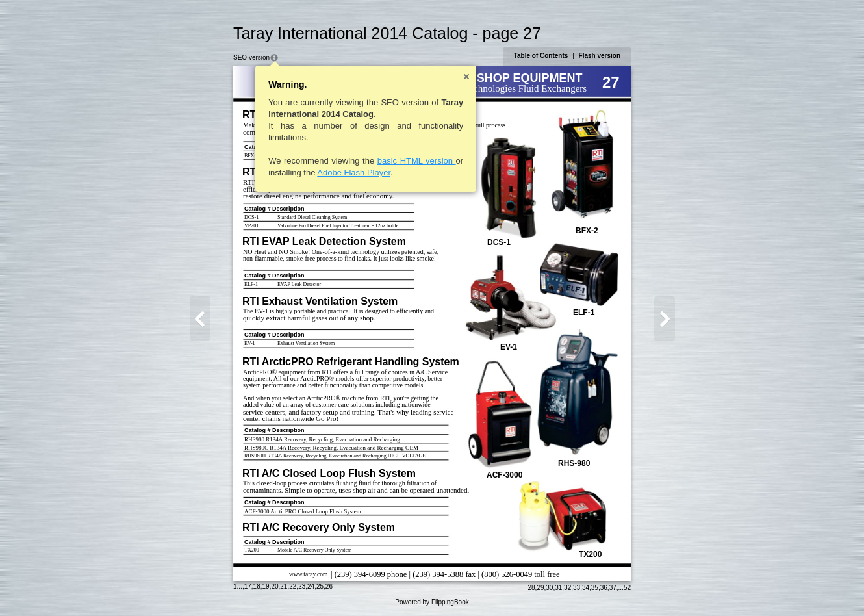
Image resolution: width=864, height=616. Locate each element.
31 (558, 588)
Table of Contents (541, 56)
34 (586, 588)
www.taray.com (308, 574)
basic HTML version (417, 161)
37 (613, 588)
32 (567, 588)
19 (266, 586)
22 (293, 586)
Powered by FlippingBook (432, 602)
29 (540, 588)
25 (320, 586)
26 (329, 586)
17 (248, 586)
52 (627, 588)
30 (549, 588)
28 (531, 588)
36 (604, 588)
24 (311, 586)
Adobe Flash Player (354, 173)
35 (595, 588)
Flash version (600, 56)
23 (302, 586)
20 (274, 586)
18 (257, 586)
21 (284, 586)
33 (577, 588)
